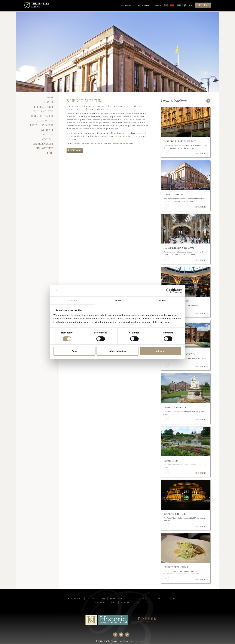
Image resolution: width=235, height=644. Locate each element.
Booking (171, 598)
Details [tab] (117, 301)
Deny (74, 351)
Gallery (48, 134)
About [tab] (162, 301)
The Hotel (47, 102)
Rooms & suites (75, 598)
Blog (50, 153)
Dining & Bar (116, 598)
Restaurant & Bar (42, 116)
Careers (125, 602)
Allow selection (117, 351)
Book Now (75, 150)
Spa (103, 598)
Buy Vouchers (45, 148)
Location (144, 598)
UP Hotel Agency (140, 641)
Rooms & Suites (43, 111)
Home (50, 97)
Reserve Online (43, 144)
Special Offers (44, 107)
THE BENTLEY (40, 5)
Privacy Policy (99, 602)
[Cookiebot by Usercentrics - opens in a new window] (169, 291)
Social (137, 602)
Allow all (161, 351)
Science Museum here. (123, 144)
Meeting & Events (42, 125)
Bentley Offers (128, 5)
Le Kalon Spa (45, 120)
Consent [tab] (73, 301)
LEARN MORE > (201, 154)
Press (114, 602)
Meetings (92, 598)
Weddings (47, 130)
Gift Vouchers (144, 5)
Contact (157, 5)
